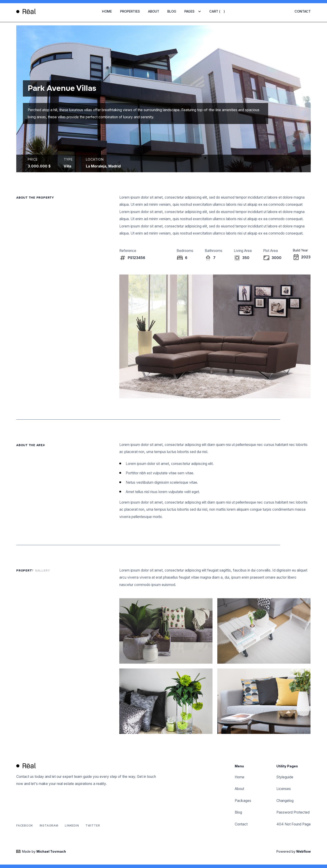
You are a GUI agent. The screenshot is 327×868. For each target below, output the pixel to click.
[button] (193, 12)
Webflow (303, 853)
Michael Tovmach (51, 853)
